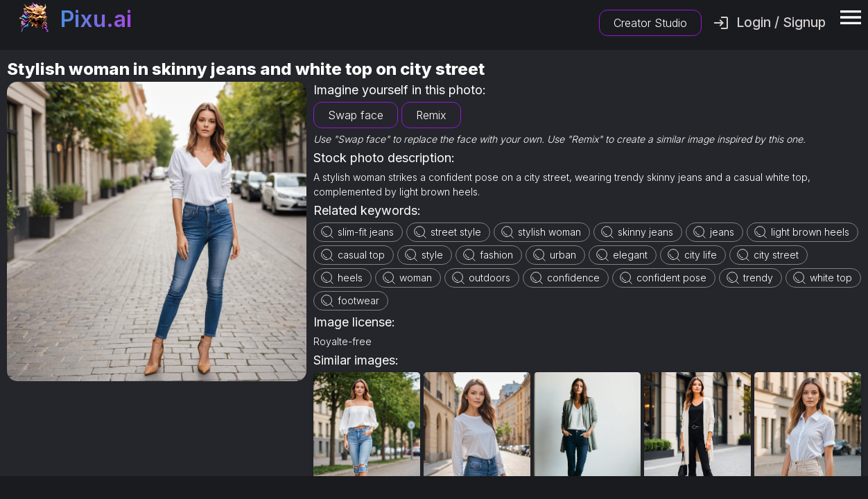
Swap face (356, 115)
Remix (431, 115)
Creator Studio (650, 23)
